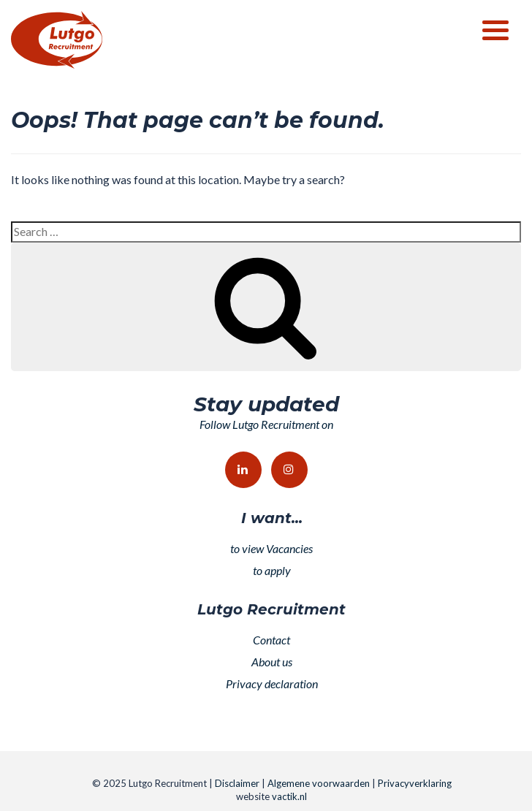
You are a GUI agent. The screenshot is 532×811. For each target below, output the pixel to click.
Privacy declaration (272, 684)
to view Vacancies (271, 548)
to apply (272, 570)
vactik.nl (289, 796)
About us (272, 662)
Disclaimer (237, 783)
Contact (271, 640)
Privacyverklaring (415, 783)
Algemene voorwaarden (319, 783)
